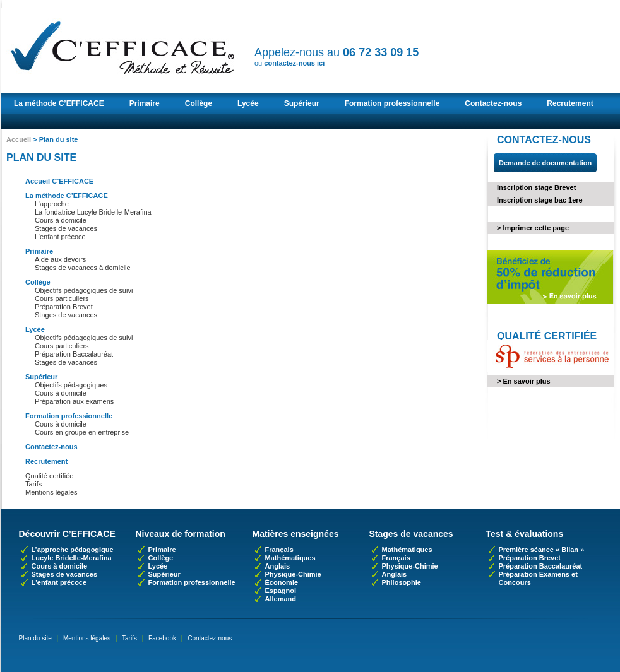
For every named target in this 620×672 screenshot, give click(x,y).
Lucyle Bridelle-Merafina (72, 558)
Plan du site (35, 638)
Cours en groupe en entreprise (82, 432)
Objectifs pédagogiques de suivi (84, 290)
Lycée (248, 103)
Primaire (145, 103)
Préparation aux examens (74, 401)
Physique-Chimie (293, 574)
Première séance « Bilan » (542, 550)
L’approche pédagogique (73, 550)
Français (279, 550)
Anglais (278, 566)
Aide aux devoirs (60, 259)
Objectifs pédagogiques (71, 385)
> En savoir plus (524, 381)
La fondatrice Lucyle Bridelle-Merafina (93, 212)
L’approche (52, 204)
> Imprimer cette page (533, 228)
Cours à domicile (61, 220)
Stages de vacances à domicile (83, 268)
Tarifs (33, 484)
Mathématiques (290, 558)
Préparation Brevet (64, 307)
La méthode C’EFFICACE (59, 103)
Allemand (281, 599)
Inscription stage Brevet (536, 187)
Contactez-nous (493, 103)
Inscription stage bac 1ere (540, 200)
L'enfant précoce (59, 582)
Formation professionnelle (392, 103)
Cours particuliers (62, 298)
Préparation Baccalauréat (74, 354)
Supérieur (302, 103)
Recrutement (570, 103)
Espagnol (281, 591)
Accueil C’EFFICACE (59, 181)
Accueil (19, 139)
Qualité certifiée (49, 476)
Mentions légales (51, 492)
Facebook (162, 638)
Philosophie (402, 582)
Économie (282, 582)
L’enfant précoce (60, 237)
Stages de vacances (66, 228)
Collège (199, 103)
